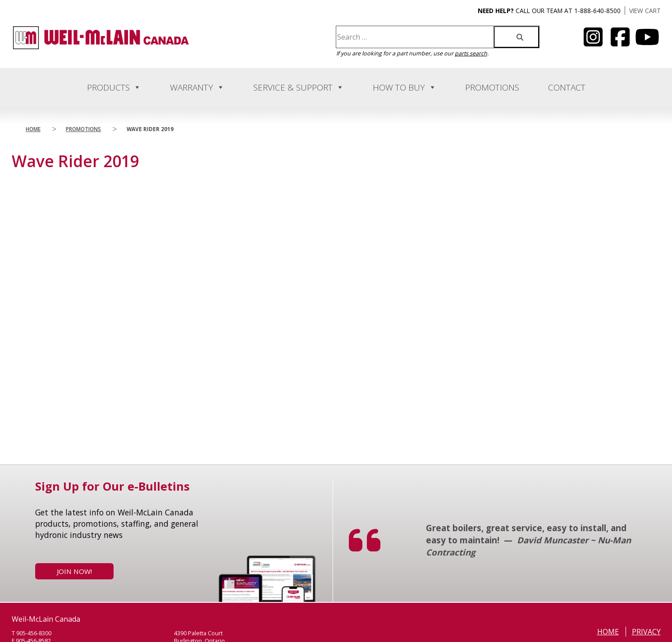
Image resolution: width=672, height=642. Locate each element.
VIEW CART (645, 11)
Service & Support (299, 87)
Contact (567, 87)
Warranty (197, 87)
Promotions (492, 87)
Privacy (646, 632)
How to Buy (405, 87)
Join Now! (74, 571)
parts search (471, 53)
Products (114, 87)
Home (33, 129)
